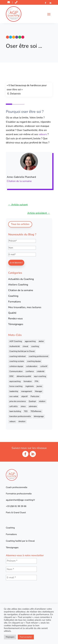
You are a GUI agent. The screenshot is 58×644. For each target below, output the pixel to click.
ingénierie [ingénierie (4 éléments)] (30, 386)
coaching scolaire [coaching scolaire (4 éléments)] (17, 361)
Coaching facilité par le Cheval (20, 541)
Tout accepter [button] (26, 637)
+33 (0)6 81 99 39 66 (16, 506)
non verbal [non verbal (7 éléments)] (14, 396)
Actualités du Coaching (21, 279)
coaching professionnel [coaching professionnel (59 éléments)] (39, 356)
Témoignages (16, 324)
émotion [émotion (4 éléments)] (22, 421)
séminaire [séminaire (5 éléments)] (33, 406)
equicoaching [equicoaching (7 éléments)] (15, 381)
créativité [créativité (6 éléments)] (41, 371)
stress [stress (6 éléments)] (23, 406)
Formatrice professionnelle (19, 494)
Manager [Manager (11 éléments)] (39, 391)
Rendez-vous (15, 319)
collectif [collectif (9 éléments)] (44, 366)
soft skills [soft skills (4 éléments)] (14, 406)
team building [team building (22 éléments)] (15, 411)
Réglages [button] (10, 637)
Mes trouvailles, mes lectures (25, 307)
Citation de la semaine (19, 181)
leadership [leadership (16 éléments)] (14, 391)
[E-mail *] (21, 578)
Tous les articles (20, 224)
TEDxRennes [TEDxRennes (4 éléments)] (36, 411)
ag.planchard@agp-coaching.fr (20, 500)
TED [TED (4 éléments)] (26, 411)
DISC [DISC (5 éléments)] (12, 376)
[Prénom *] (21, 561)
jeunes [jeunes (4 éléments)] (39, 386)
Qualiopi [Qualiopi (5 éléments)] (32, 401)
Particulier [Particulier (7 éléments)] (35, 396)
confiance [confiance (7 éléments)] (30, 371)
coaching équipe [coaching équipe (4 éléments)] (34, 361)
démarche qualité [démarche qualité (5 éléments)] (24, 376)
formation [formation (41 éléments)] (28, 381)
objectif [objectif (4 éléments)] (24, 396)
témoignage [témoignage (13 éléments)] (39, 416)
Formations (15, 302)
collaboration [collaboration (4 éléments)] (32, 366)
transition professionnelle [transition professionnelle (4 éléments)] (20, 416)
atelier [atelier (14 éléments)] (41, 341)
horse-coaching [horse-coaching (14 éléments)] (16, 386)
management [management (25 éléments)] (27, 391)
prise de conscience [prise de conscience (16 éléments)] (18, 401)
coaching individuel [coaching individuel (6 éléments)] (18, 356)
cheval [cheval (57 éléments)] (25, 346)
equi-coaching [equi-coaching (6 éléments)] (40, 376)
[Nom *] (21, 569)
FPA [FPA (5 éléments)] (37, 381)
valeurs (43, 134)
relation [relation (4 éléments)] (42, 401)
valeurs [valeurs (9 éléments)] (12, 421)
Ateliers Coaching (18, 285)
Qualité (12, 313)
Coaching (13, 296)
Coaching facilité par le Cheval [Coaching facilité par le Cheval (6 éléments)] (22, 351)
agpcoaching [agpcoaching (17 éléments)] (30, 341)
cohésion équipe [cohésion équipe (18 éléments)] (16, 366)
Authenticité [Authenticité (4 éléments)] (15, 346)
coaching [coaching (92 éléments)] (35, 346)
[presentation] (19, 594)
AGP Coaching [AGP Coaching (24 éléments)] (16, 341)
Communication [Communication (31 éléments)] (16, 371)
